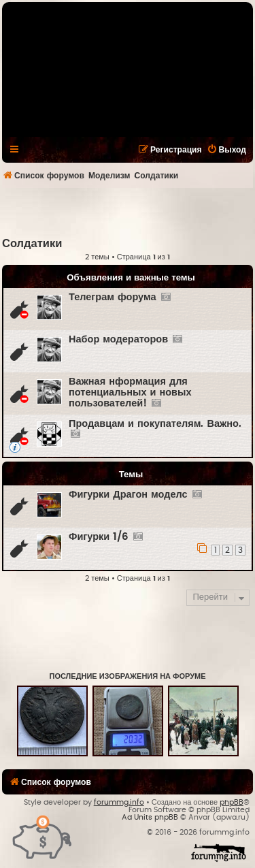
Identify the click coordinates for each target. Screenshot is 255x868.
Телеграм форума (113, 297)
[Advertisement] (129, 212)
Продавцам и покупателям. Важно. (155, 424)
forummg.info (119, 802)
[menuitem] (226, 150)
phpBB (232, 802)
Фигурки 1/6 (99, 537)
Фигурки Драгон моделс (128, 495)
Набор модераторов (118, 339)
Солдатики (32, 244)
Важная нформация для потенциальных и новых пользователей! (130, 392)
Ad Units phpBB (150, 817)
